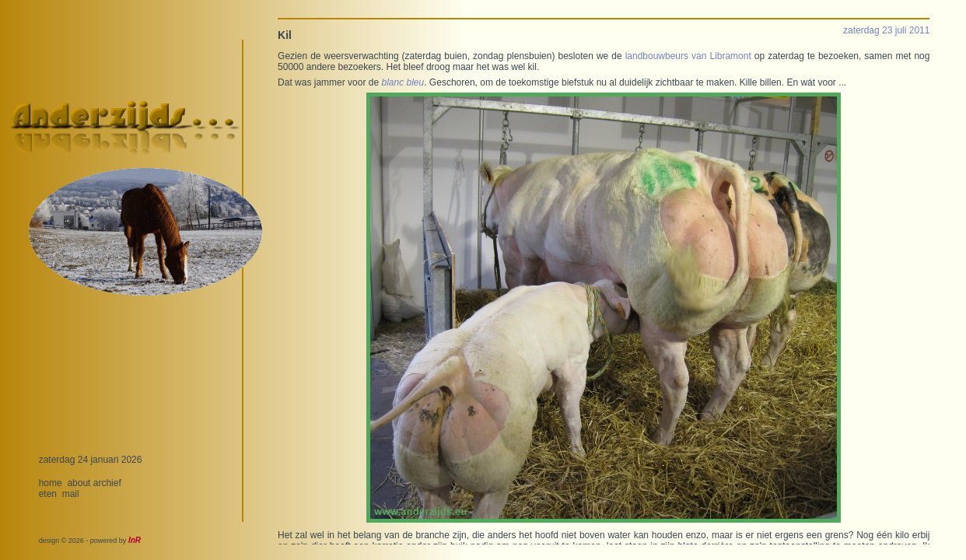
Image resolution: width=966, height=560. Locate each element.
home (51, 483)
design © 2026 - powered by (90, 541)
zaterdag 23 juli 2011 (886, 30)
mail (71, 494)
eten (48, 494)
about (79, 483)
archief (107, 483)
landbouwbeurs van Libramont (688, 56)
